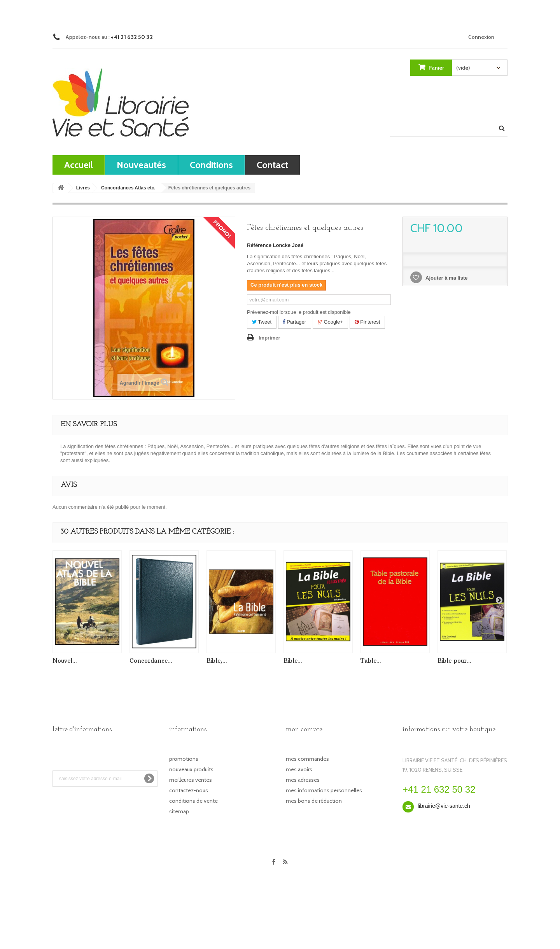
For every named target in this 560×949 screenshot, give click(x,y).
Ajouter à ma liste (446, 278)
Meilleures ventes (191, 780)
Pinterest (367, 322)
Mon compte (304, 729)
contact (272, 165)
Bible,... (217, 661)
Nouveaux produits (191, 769)
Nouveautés (141, 165)
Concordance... (151, 661)
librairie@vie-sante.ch (444, 806)
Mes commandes (307, 759)
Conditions (211, 165)
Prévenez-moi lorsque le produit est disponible (299, 312)
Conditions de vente (193, 801)
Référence (259, 245)
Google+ (330, 322)
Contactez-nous (189, 790)
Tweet (262, 322)
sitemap (179, 811)
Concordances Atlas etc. (128, 188)
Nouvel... (65, 661)
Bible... (293, 661)
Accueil (79, 165)
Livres (83, 188)
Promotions (184, 759)
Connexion (481, 37)
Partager (295, 322)
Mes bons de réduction (314, 801)
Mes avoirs (299, 769)
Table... (371, 661)
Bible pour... (454, 661)
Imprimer (269, 338)
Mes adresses (303, 780)
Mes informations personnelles (324, 790)
